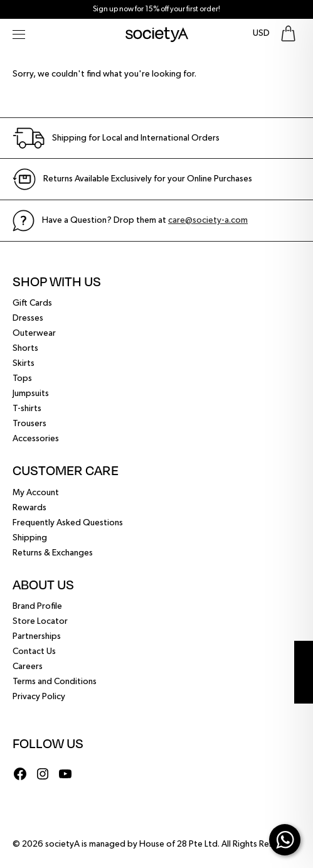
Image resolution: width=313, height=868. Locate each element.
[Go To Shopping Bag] (288, 34)
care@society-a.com (208, 220)
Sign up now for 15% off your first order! (156, 9)
